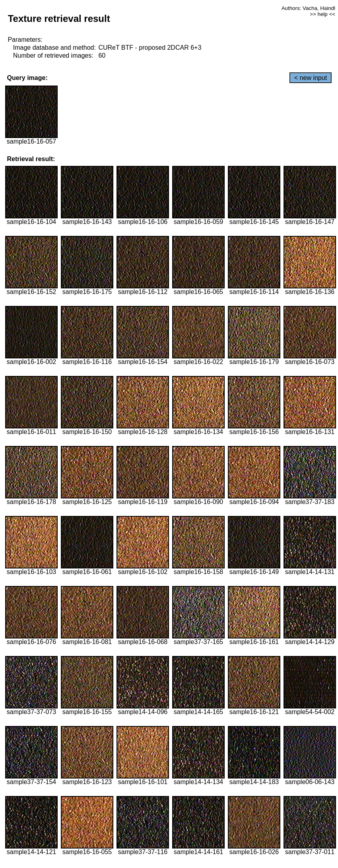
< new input (311, 78)
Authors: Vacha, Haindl (308, 8)
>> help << (322, 14)
